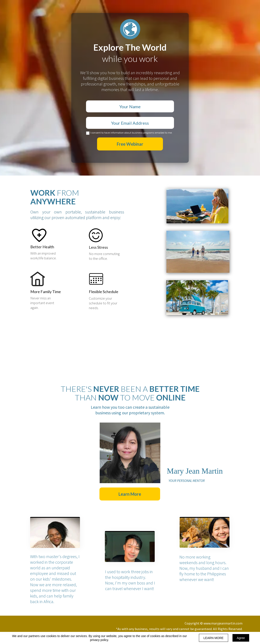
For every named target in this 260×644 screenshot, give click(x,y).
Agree (241, 638)
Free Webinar (130, 144)
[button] (130, 494)
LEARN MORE (214, 638)
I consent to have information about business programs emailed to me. (131, 133)
